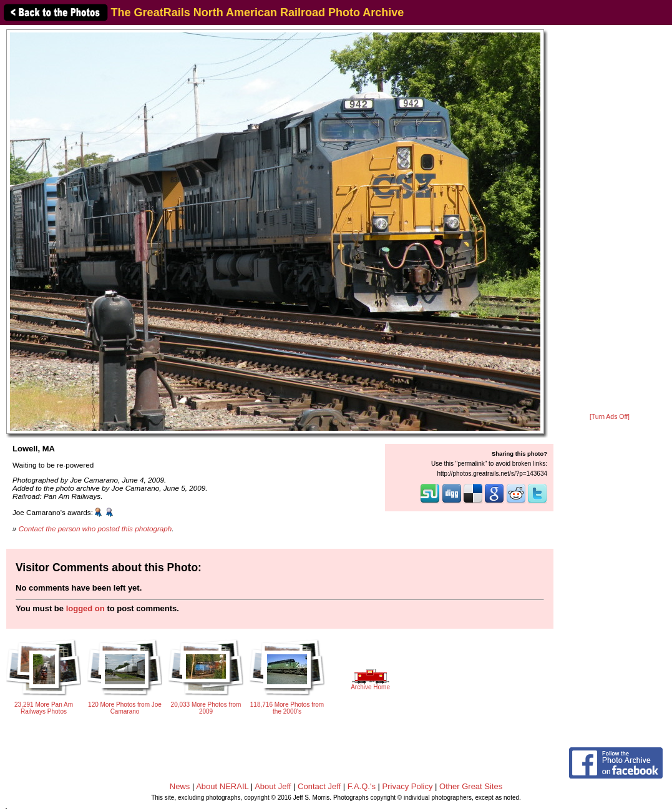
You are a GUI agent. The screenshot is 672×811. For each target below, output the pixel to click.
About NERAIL (222, 786)
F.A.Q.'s (362, 786)
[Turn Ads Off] (610, 417)
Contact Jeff (319, 786)
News (180, 786)
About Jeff (273, 786)
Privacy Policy (408, 786)
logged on (85, 608)
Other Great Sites (471, 786)
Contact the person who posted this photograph (95, 528)
